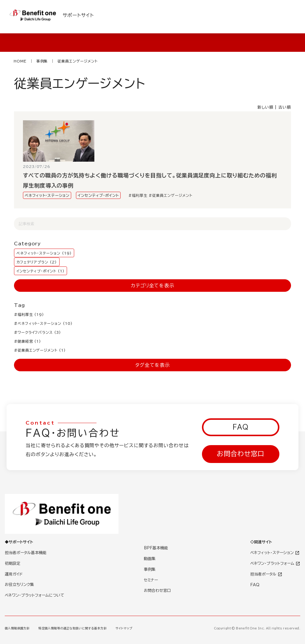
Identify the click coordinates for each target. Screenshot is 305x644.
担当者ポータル (266, 574)
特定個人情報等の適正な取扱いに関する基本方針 (73, 628)
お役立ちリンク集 (19, 585)
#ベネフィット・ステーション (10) (43, 323)
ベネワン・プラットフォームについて (35, 595)
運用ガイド (14, 574)
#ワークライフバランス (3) (38, 332)
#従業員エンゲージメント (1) (40, 350)
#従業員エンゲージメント (171, 195)
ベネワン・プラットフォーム (275, 563)
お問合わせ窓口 (241, 454)
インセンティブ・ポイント (98, 195)
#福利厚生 (138, 195)
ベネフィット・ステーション (47, 195)
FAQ (241, 427)
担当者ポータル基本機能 (26, 553)
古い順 (285, 107)
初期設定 (13, 563)
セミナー (151, 580)
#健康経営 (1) (28, 341)
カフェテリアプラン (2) (36, 262)
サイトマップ (124, 628)
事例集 (150, 569)
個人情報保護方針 (17, 628)
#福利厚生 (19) (29, 314)
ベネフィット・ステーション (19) (44, 253)
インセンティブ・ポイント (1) (40, 271)
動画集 (150, 559)
